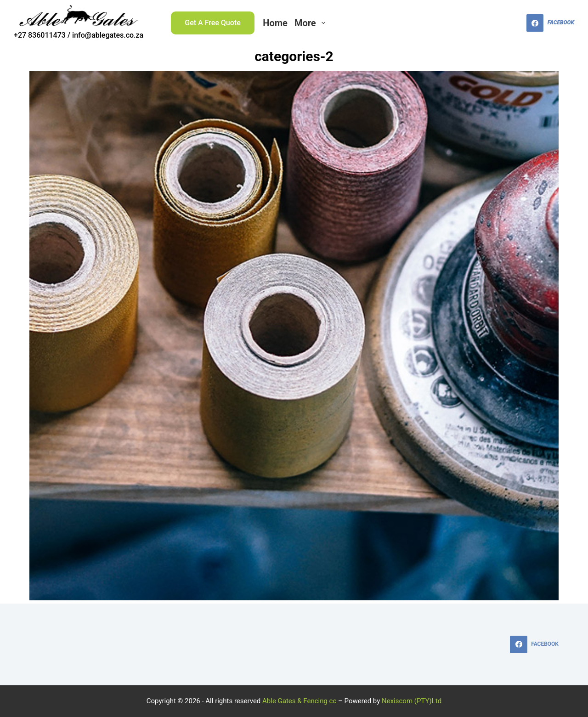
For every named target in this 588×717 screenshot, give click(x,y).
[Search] (514, 23)
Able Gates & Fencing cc (299, 701)
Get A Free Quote (213, 23)
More (311, 23)
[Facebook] (550, 23)
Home (275, 23)
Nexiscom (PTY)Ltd (412, 701)
